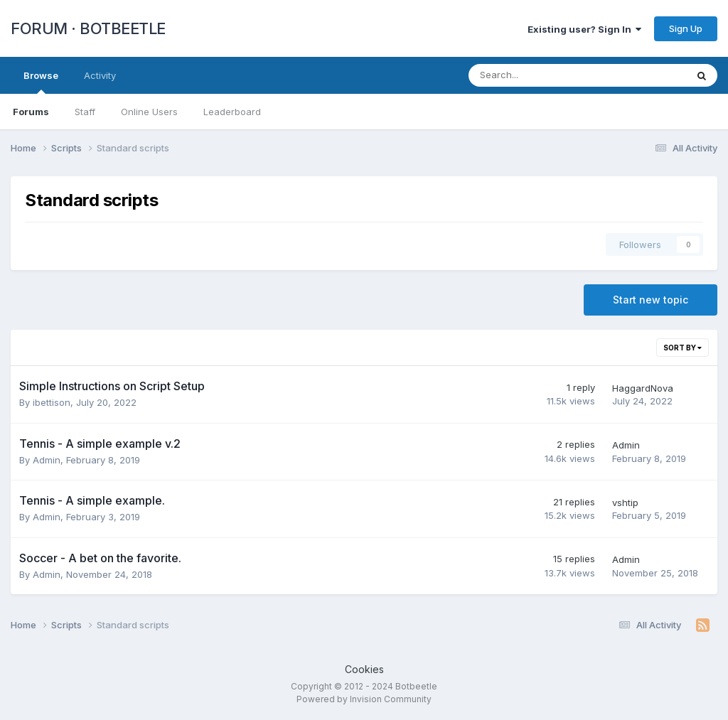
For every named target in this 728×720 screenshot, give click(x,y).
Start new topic (651, 300)
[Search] (540, 75)
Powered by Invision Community (364, 699)
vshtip (625, 503)
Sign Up (686, 28)
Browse (41, 82)
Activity (100, 75)
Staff (85, 112)
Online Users (149, 112)
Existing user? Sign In (584, 29)
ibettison (52, 402)
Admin (47, 460)
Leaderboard (232, 112)
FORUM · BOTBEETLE (88, 28)
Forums (31, 112)
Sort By (682, 348)
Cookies (364, 669)
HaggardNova (643, 388)
